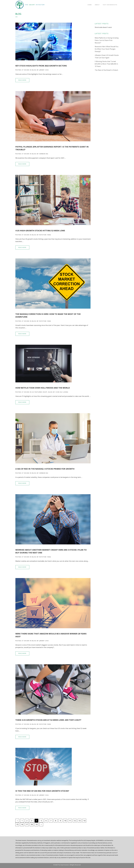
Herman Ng (44, 154)
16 (22, 824)
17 (27, 824)
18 (32, 824)
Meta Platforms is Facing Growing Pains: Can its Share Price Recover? (107, 40)
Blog (34, 70)
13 (80, 821)
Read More (22, 80)
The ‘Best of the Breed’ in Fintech (106, 70)
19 (36, 824)
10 (65, 821)
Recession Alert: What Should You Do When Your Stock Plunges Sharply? (107, 49)
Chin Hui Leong (62, 392)
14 (84, 821)
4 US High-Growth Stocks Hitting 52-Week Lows (40, 231)
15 (17, 824)
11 (70, 821)
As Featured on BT (40, 392)
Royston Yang (45, 235)
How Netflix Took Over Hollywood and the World (43, 388)
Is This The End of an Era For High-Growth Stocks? (42, 791)
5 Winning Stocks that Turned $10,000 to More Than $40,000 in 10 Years (106, 64)
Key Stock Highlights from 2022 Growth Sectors (41, 66)
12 (75, 821)
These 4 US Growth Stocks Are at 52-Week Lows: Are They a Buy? (48, 720)
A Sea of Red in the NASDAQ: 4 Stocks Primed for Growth (45, 469)
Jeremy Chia (44, 70)
